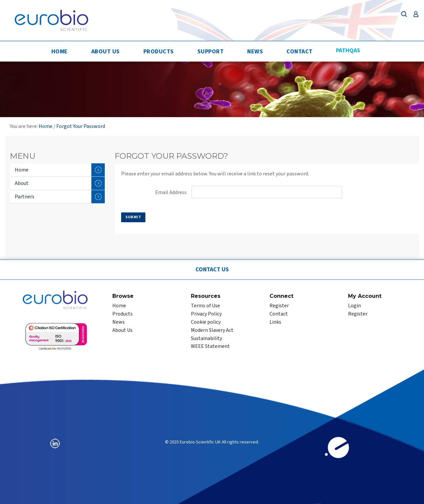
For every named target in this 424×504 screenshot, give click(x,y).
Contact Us (212, 270)
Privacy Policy (206, 314)
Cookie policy (206, 322)
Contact (300, 52)
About (60, 183)
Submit (133, 217)
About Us (106, 52)
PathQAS (348, 51)
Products (159, 52)
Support (211, 52)
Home (60, 52)
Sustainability (206, 338)
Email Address (171, 192)
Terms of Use (205, 306)
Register (279, 306)
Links (275, 322)
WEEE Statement (210, 346)
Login (354, 306)
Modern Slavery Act (212, 330)
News (255, 52)
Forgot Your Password (81, 126)
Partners (60, 197)
